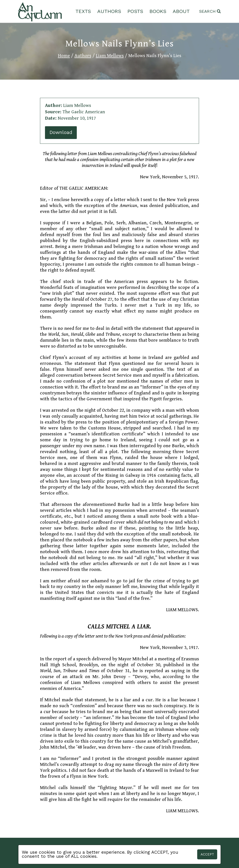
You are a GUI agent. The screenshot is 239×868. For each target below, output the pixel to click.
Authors (109, 11)
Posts (135, 11)
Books (158, 11)
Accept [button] (207, 854)
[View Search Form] (210, 11)
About (181, 11)
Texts (83, 11)
